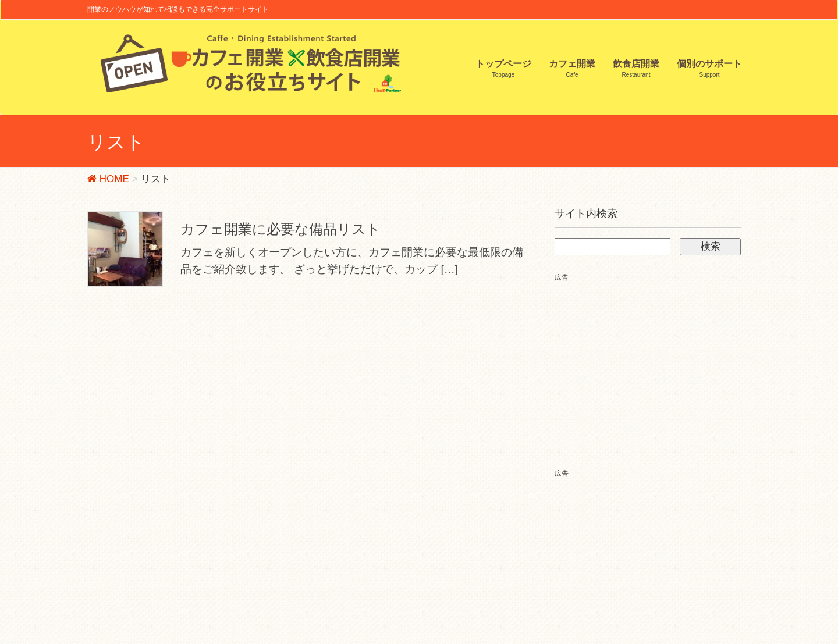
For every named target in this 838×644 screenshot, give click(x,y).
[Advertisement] (652, 365)
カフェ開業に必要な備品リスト (280, 229)
